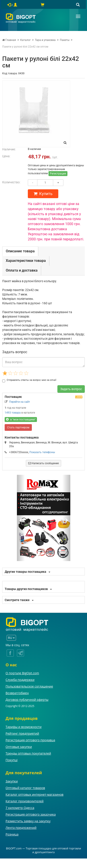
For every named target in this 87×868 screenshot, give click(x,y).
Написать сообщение (43, 463)
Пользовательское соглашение (29, 686)
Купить (43, 194)
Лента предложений (21, 828)
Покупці (12, 760)
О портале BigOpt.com (22, 673)
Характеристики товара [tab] (26, 261)
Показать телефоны (42, 452)
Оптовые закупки (19, 747)
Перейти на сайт (20, 402)
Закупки (12, 781)
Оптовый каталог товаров (25, 788)
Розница (12, 834)
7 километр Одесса (20, 808)
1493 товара (13, 413)
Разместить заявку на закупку (28, 821)
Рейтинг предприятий (22, 733)
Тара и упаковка (45, 40)
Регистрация (58, 174)
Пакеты (65, 40)
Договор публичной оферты (27, 700)
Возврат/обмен (17, 693)
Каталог (25, 40)
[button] (21, 518)
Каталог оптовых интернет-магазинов (34, 794)
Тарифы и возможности (24, 727)
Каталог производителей (25, 801)
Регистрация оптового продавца (30, 740)
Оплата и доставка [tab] (22, 270)
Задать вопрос (71, 389)
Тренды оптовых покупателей (28, 753)
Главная (9, 40)
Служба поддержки (20, 680)
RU (11, 638)
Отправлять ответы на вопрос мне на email (29, 380)
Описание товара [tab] (20, 251)
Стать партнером (18, 427)
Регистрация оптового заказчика (31, 814)
